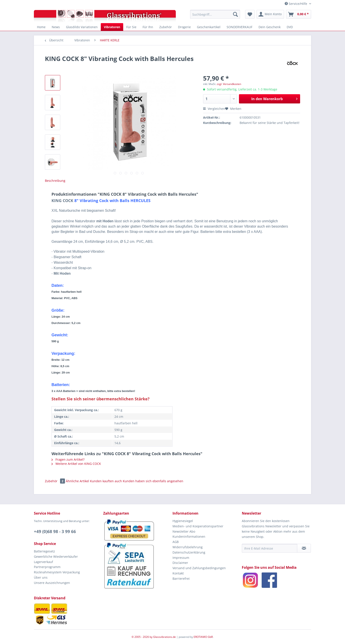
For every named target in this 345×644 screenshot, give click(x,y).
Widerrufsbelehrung (188, 547)
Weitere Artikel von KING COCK (76, 464)
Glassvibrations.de (164, 637)
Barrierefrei (181, 579)
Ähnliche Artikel (77, 481)
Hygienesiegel (183, 521)
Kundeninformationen (189, 536)
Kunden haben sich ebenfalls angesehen (153, 481)
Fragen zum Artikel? (68, 459)
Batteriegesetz (44, 551)
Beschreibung (55, 181)
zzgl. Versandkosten (229, 84)
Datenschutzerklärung (189, 552)
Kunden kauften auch (106, 481)
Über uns (41, 577)
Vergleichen (214, 109)
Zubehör (55, 481)
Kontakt (178, 573)
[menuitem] (215, 14)
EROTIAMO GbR (203, 637)
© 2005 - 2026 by (142, 637)
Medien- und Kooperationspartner (198, 526)
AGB (176, 542)
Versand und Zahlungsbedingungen (199, 568)
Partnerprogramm (47, 567)
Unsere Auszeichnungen (52, 583)
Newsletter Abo (184, 531)
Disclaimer (180, 563)
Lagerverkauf (43, 562)
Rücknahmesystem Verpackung (57, 572)
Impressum (181, 558)
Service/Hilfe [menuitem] (296, 4)
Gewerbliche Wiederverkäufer (56, 557)
